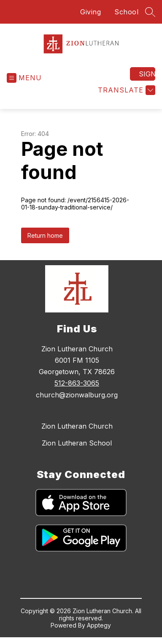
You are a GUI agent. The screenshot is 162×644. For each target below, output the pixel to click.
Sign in (147, 74)
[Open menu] (24, 78)
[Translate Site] (126, 90)
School (126, 12)
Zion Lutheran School (77, 443)
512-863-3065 (77, 383)
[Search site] (150, 12)
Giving (90, 12)
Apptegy (99, 625)
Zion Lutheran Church (77, 426)
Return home (45, 235)
